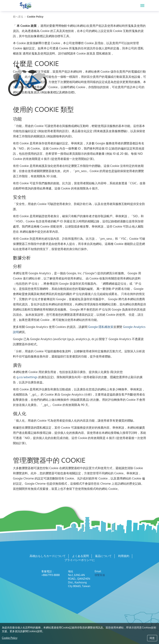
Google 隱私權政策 (101, 327)
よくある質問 (80, 556)
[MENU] (142, 6)
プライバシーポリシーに (80, 560)
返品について (103, 556)
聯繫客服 (100, 575)
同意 (152, 638)
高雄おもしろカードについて (48, 556)
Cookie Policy (10, 638)
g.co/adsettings (27, 377)
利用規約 (124, 556)
